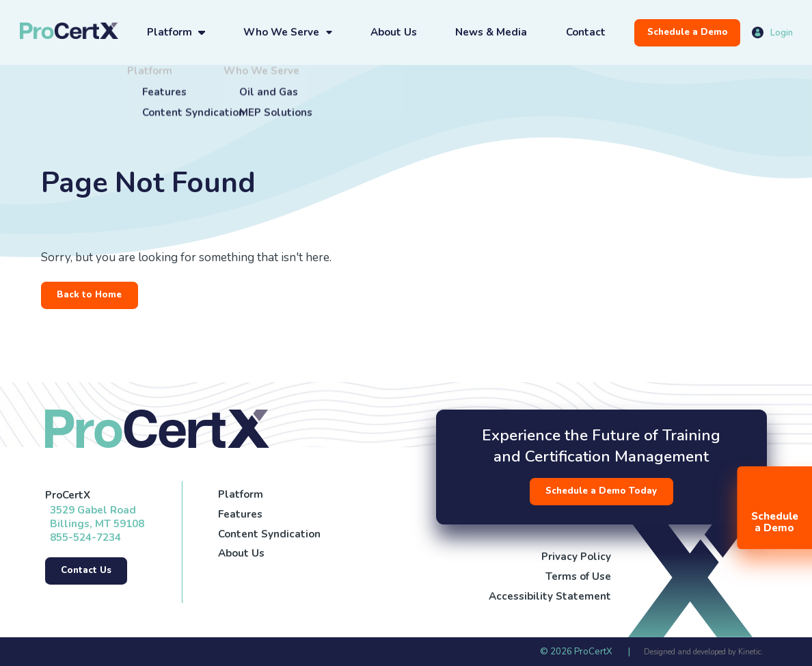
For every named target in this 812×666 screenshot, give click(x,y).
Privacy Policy (576, 557)
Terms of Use (578, 576)
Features (240, 514)
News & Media (491, 32)
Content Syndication (269, 534)
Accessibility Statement (550, 596)
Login (782, 33)
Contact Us (86, 570)
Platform (170, 32)
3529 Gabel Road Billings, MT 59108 (97, 517)
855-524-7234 (85, 537)
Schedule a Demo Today (601, 491)
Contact (586, 32)
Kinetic (750, 652)
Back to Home (89, 295)
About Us (394, 32)
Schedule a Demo (688, 32)
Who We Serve (281, 32)
